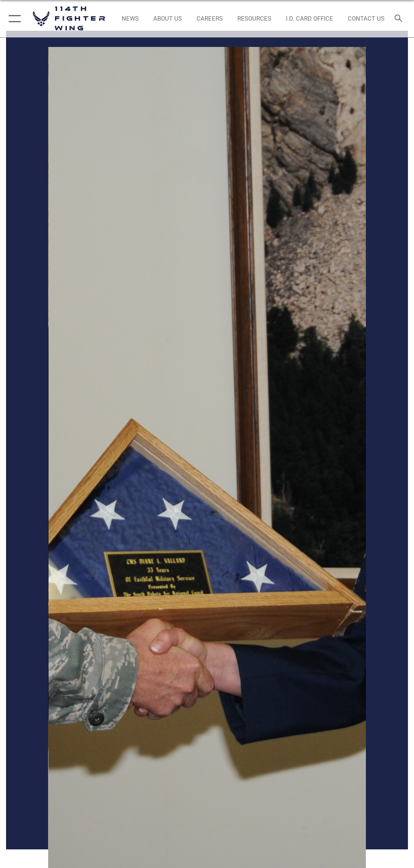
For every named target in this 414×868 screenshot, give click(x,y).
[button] (13, 19)
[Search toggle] (400, 19)
